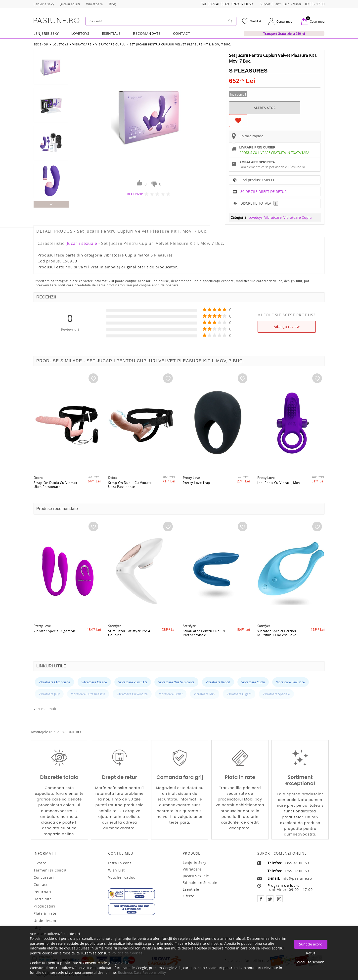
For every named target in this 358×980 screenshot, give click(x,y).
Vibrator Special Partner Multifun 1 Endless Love (277, 633)
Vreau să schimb (311, 962)
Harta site (43, 899)
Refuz (311, 953)
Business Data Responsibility (142, 972)
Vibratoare (82, 44)
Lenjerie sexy (195, 862)
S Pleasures (248, 71)
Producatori (44, 906)
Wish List (116, 870)
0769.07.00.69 (242, 4)
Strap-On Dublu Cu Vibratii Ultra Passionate (55, 485)
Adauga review (287, 327)
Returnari (42, 892)
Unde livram (45, 921)
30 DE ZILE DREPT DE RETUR (264, 192)
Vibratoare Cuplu (111, 44)
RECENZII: (135, 194)
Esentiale (111, 33)
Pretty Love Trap (196, 483)
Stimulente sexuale (200, 883)
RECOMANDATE (147, 33)
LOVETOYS (80, 33)
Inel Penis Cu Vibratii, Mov (279, 483)
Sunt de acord (311, 944)
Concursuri (44, 877)
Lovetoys (60, 44)
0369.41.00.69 (218, 4)
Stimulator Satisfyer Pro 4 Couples (129, 633)
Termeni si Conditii (51, 870)
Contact (182, 33)
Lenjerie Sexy (46, 33)
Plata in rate (45, 913)
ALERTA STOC (265, 108)
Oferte (188, 896)
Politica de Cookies (127, 953)
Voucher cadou (122, 877)
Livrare (40, 863)
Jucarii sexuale (82, 243)
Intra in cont (120, 863)
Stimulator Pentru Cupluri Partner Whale (204, 633)
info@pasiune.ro (297, 878)
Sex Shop (41, 44)
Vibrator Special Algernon (54, 631)
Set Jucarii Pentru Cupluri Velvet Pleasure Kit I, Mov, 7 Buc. (180, 44)
